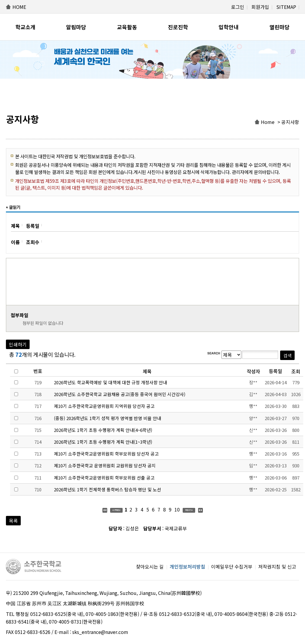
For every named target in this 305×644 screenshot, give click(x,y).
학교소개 (25, 27)
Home (268, 122)
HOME (19, 7)
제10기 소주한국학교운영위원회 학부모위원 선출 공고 (104, 478)
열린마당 (280, 27)
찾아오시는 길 (150, 566)
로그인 (238, 7)
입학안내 (229, 27)
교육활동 (127, 27)
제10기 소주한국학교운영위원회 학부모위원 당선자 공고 (106, 454)
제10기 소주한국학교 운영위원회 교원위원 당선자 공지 (105, 465)
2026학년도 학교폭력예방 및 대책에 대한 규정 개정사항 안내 (110, 382)
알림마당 (76, 27)
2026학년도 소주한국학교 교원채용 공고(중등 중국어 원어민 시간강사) (120, 394)
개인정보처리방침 (187, 566)
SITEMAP (286, 7)
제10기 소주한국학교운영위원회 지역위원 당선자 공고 (104, 406)
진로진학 (178, 27)
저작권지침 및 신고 (277, 566)
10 (177, 509)
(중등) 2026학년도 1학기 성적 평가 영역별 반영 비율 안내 (107, 418)
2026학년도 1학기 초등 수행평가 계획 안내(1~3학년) (103, 442)
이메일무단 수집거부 (232, 566)
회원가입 (260, 7)
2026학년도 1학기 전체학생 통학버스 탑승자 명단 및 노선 (107, 489)
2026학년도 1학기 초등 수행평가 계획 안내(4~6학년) (103, 430)
